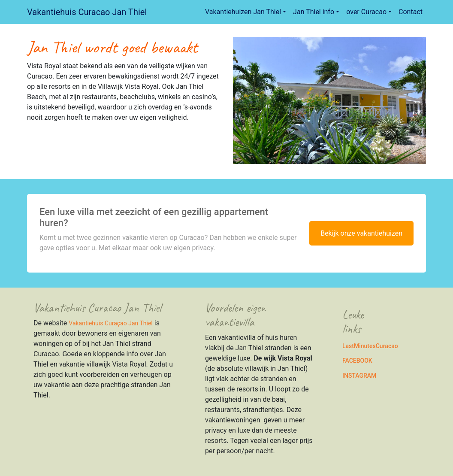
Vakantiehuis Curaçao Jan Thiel (110, 323)
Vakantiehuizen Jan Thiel (243, 12)
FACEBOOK (357, 361)
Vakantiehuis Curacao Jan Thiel (87, 12)
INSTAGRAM (359, 376)
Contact (411, 12)
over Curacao (366, 12)
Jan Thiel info (314, 12)
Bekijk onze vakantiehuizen (361, 233)
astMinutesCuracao (372, 346)
